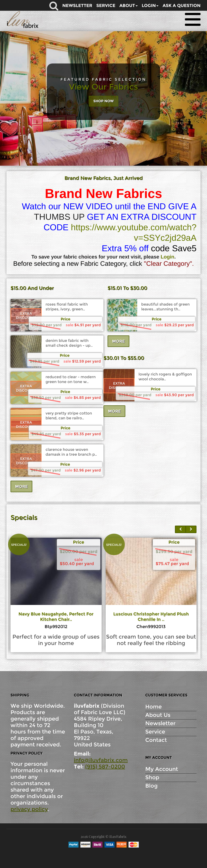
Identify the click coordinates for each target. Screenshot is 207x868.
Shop (152, 778)
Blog (151, 786)
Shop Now (103, 101)
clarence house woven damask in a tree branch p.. (71, 452)
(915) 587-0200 (105, 767)
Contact (156, 740)
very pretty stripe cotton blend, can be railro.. (69, 416)
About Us (158, 715)
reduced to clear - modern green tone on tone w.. (71, 379)
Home (153, 707)
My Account (162, 769)
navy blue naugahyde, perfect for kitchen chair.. (151, 617)
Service (155, 732)
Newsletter (160, 724)
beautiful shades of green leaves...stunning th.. (165, 307)
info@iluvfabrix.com (101, 760)
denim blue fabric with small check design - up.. (69, 343)
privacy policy (29, 809)
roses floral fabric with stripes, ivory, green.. (67, 307)
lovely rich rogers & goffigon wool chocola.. (165, 377)
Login (168, 257)
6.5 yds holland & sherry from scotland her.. (56, 617)
